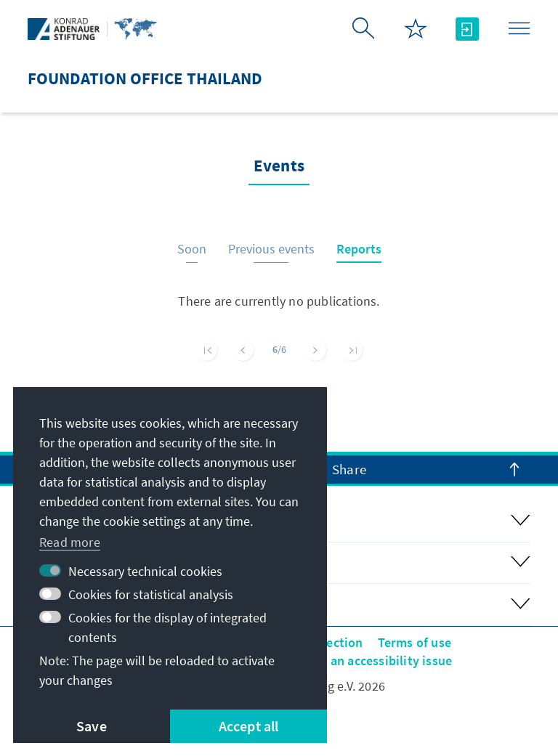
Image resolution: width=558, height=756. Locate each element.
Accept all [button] (249, 726)
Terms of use (415, 642)
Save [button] (92, 726)
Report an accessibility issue (369, 661)
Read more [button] (70, 542)
